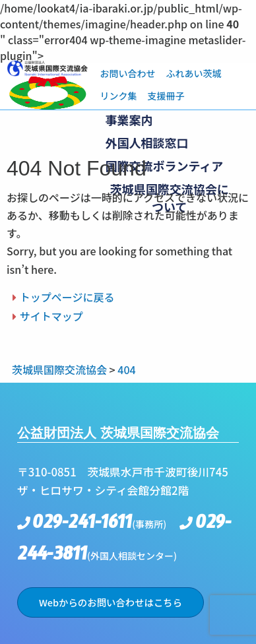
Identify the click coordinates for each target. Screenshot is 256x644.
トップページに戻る (67, 297)
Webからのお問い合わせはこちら (111, 602)
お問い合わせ (127, 73)
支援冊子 (166, 96)
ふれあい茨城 (193, 73)
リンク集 (118, 96)
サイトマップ (51, 316)
